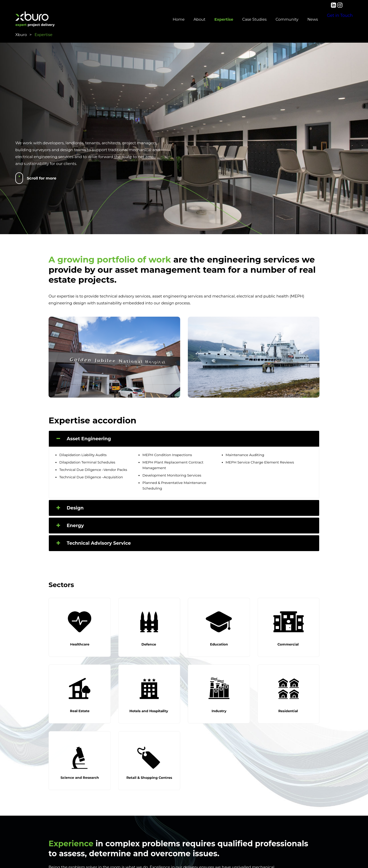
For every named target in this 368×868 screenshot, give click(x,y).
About (182, 19)
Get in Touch (331, 20)
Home (161, 19)
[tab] (184, 439)
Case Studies (237, 19)
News (295, 19)
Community (269, 19)
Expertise (206, 19)
